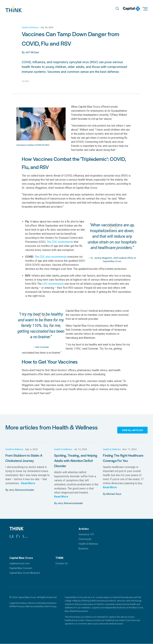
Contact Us (62, 563)
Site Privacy (50, 606)
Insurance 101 (86, 534)
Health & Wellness (30, 28)
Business (83, 549)
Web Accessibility (34, 606)
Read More (28, 483)
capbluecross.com (20, 563)
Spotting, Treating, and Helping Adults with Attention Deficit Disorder (76, 461)
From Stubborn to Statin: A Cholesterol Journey (24, 458)
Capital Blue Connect (21, 568)
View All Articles (132, 430)
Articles (84, 529)
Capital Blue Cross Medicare (25, 573)
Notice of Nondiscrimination (43, 603)
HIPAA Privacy (17, 606)
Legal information (18, 603)
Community (85, 539)
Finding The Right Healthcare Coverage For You (123, 458)
